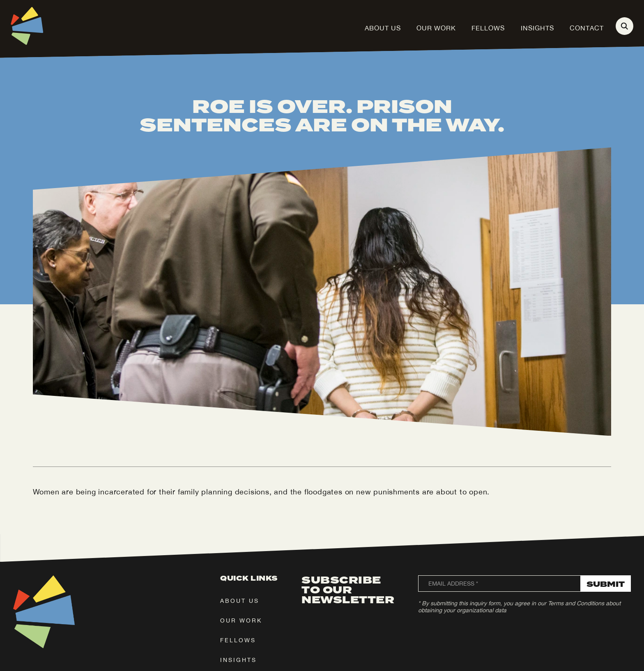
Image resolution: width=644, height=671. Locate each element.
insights (238, 660)
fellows (238, 640)
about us (240, 601)
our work (241, 620)
